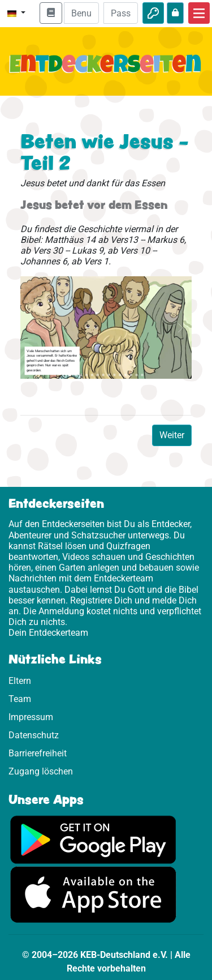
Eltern (20, 681)
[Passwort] (121, 13)
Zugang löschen (41, 771)
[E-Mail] (81, 13)
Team (20, 699)
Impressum (31, 717)
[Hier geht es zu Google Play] (93, 839)
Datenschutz (34, 735)
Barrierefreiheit (38, 753)
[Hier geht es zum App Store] (93, 894)
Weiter (172, 435)
